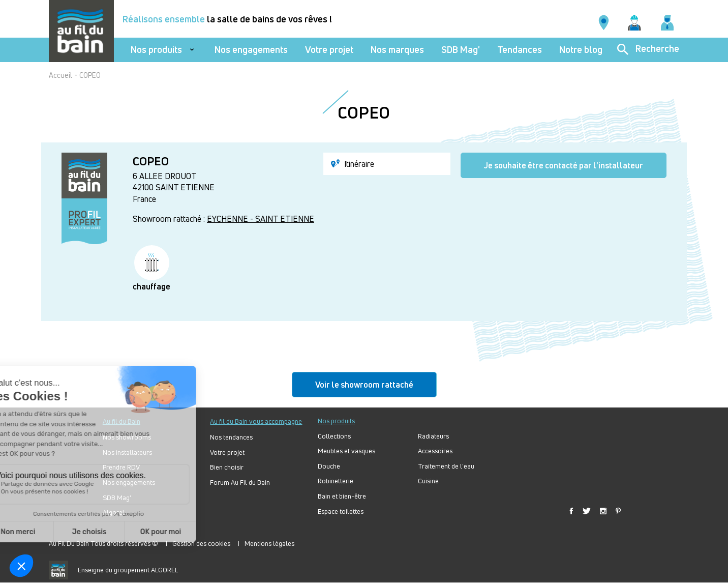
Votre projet (329, 50)
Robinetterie (336, 481)
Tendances (520, 50)
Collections (334, 436)
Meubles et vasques (346, 451)
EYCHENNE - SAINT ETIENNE (261, 219)
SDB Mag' (461, 50)
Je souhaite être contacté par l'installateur (564, 165)
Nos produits (156, 50)
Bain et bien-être (342, 496)
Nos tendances (231, 437)
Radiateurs (433, 436)
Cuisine (428, 481)
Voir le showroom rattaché (364, 385)
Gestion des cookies (201, 543)
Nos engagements (251, 50)
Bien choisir (227, 467)
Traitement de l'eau (446, 466)
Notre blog (581, 50)
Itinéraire (353, 164)
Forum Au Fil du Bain (240, 483)
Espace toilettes (341, 512)
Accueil (60, 75)
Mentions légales (269, 543)
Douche (329, 466)
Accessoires (435, 451)
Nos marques (397, 50)
